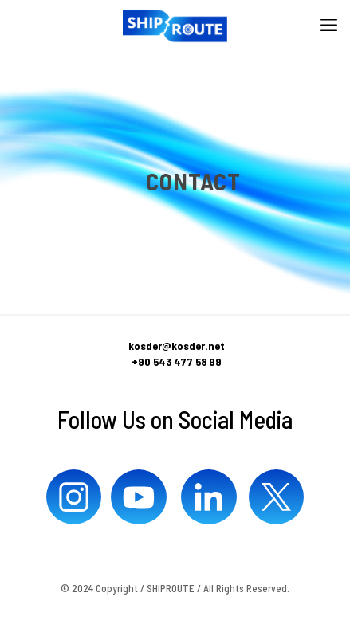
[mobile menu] (328, 24)
